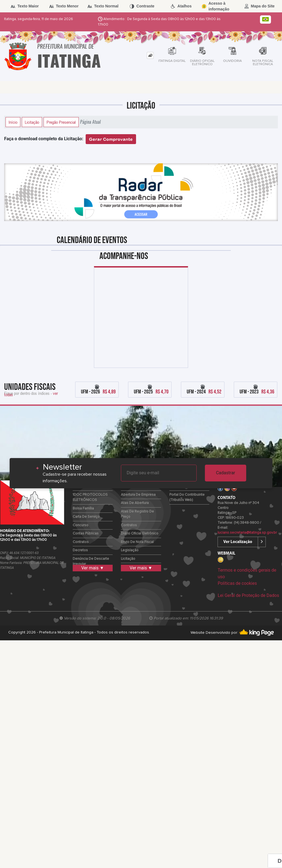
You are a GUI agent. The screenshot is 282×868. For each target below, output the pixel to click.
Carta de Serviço (86, 517)
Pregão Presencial (61, 122)
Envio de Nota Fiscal (137, 542)
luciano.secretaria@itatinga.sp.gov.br (247, 533)
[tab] (150, 55)
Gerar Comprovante (111, 139)
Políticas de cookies (237, 583)
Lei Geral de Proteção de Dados (248, 595)
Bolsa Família (83, 509)
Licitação (32, 122)
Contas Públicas (86, 534)
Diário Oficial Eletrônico (140, 534)
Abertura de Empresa (138, 495)
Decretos (80, 550)
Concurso (81, 525)
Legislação (130, 550)
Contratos (81, 542)
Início (13, 122)
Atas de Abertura (135, 503)
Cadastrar (226, 473)
